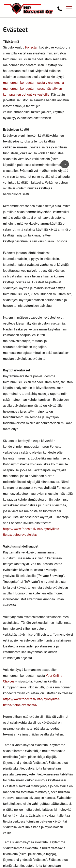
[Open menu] (69, 9)
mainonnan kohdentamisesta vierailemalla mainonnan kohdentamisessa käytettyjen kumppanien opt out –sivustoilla (34, 89)
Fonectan (32, 47)
